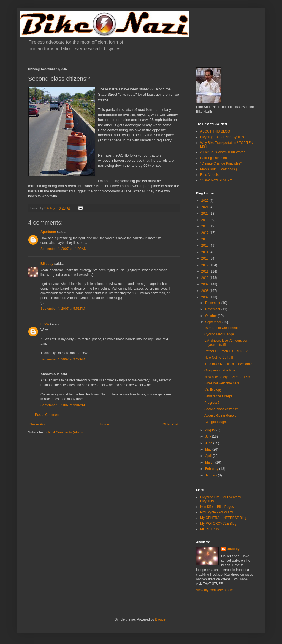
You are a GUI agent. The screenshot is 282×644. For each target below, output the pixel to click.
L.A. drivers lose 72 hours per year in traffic (226, 343)
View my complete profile (214, 590)
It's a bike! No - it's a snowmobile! (229, 364)
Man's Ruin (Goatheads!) (219, 169)
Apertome (48, 232)
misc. (45, 324)
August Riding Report (220, 416)
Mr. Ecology (213, 390)
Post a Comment (47, 415)
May (209, 449)
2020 (205, 214)
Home (105, 424)
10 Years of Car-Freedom (223, 328)
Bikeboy (47, 264)
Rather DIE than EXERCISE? (226, 351)
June (209, 443)
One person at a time (220, 370)
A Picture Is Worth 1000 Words (223, 152)
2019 (205, 220)
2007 (205, 297)
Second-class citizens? (221, 409)
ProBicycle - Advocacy (217, 512)
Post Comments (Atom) (65, 432)
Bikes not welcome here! (222, 383)
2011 (205, 271)
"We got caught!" (217, 422)
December (213, 303)
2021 (205, 207)
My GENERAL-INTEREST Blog (223, 518)
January (211, 475)
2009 (205, 284)
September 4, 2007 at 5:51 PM (63, 309)
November (213, 309)
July (209, 436)
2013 (205, 258)
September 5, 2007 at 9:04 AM (63, 405)
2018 (205, 226)
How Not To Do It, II (219, 357)
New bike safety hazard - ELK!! (227, 377)
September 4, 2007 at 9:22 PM (63, 359)
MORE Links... (211, 529)
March (210, 462)
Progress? (212, 403)
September (214, 322)
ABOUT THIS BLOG (215, 131)
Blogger (161, 619)
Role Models (209, 175)
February (212, 469)
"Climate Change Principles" (221, 163)
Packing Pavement (214, 158)
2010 (205, 278)
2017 (205, 233)
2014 (205, 252)
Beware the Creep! (218, 396)
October (211, 316)
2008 (205, 291)
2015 (205, 246)
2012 (205, 265)
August (211, 430)
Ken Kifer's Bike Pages (217, 507)
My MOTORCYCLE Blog (218, 524)
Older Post (170, 424)
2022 (205, 201)
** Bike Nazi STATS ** (216, 180)
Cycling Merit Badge (219, 334)
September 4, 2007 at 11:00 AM (64, 249)
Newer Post (38, 424)
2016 (205, 239)
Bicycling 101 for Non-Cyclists (222, 137)
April (209, 456)
